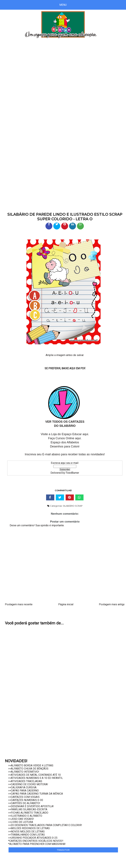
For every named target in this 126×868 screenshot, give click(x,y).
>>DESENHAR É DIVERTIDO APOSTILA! (31, 806)
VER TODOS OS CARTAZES (65, 422)
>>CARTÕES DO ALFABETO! (24, 803)
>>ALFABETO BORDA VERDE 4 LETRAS (31, 765)
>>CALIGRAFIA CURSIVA (22, 787)
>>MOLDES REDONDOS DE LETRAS (29, 828)
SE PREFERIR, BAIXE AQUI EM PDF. (65, 368)
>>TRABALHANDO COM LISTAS (26, 835)
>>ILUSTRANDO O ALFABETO (25, 816)
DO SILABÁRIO (65, 426)
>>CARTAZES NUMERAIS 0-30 (26, 800)
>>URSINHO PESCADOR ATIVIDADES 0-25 (33, 838)
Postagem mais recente (19, 604)
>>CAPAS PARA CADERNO (23, 791)
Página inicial (66, 604)
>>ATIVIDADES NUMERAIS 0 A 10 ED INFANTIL (36, 778)
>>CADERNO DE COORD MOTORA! (28, 784)
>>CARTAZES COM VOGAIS (24, 797)
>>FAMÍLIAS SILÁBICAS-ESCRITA (28, 809)
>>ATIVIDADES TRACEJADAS (25, 781)
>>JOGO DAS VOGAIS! (21, 819)
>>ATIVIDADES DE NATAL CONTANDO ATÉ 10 (34, 775)
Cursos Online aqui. (69, 438)
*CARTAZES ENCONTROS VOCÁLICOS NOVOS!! (36, 841)
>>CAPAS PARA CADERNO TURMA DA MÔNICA (36, 794)
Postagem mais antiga (112, 604)
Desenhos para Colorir (65, 446)
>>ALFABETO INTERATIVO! (24, 772)
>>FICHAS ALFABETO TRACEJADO (28, 813)
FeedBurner (72, 473)
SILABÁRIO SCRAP (73, 506)
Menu (63, 5)
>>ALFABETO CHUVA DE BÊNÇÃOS (28, 769)
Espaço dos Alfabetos (65, 442)
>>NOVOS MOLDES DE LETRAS (26, 832)
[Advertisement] (63, 70)
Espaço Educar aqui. (75, 434)
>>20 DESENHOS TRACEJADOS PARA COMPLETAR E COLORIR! (45, 825)
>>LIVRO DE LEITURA (21, 822)
